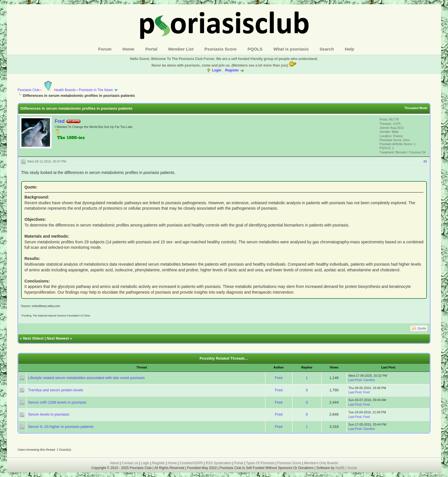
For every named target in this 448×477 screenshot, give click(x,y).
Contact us (130, 463)
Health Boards (59, 90)
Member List (181, 49)
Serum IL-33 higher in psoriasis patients (61, 427)
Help (350, 49)
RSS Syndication (219, 463)
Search (327, 49)
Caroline (369, 380)
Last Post (355, 380)
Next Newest (58, 338)
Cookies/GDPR (191, 463)
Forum (105, 49)
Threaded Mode (416, 108)
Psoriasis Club (29, 90)
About (114, 463)
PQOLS (255, 49)
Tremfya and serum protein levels (55, 390)
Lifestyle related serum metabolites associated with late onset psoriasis (86, 378)
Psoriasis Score (221, 49)
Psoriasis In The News (96, 90)
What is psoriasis (291, 49)
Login (217, 70)
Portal (151, 49)
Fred (60, 121)
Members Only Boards (321, 463)
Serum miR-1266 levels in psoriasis (57, 402)
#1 (425, 161)
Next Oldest (33, 338)
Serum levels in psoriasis (49, 414)
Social (352, 468)
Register (232, 70)
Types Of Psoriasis (260, 463)
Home (129, 49)
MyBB (340, 468)
